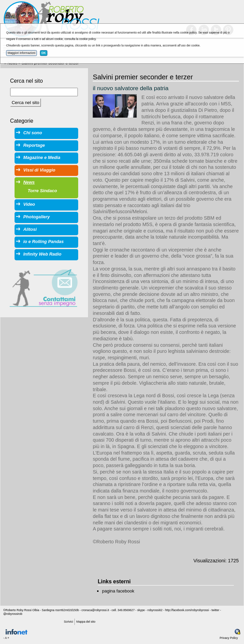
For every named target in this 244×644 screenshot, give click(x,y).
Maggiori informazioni (22, 53)
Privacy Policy (229, 638)
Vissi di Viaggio (39, 170)
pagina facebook (118, 591)
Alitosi (30, 229)
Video (29, 204)
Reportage (34, 145)
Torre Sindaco (42, 191)
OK (43, 53)
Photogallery (37, 217)
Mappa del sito (86, 622)
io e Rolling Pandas (43, 241)
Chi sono (33, 133)
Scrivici (69, 622)
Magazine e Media (42, 157)
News (29, 182)
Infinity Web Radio (42, 254)
